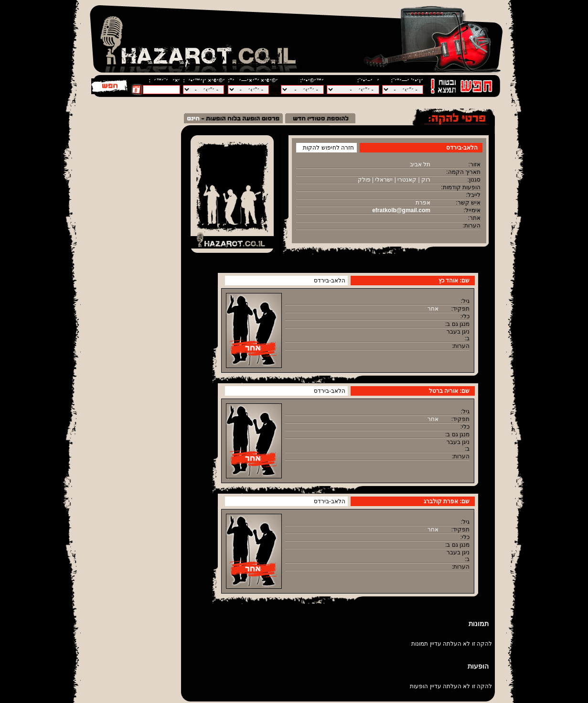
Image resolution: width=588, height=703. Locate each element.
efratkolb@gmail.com (401, 210)
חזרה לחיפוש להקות (328, 148)
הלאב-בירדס (330, 281)
